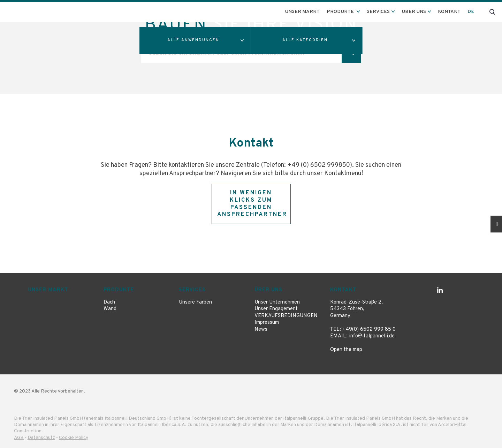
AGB (19, 438)
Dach (109, 302)
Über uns (268, 290)
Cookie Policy (74, 438)
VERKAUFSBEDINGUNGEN (286, 316)
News (261, 330)
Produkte (119, 290)
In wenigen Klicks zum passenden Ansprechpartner (252, 204)
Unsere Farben (195, 302)
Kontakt (449, 12)
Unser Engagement (276, 309)
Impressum (267, 323)
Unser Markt (302, 12)
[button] (195, 40)
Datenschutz (41, 438)
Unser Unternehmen (277, 302)
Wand (110, 309)
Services (192, 290)
